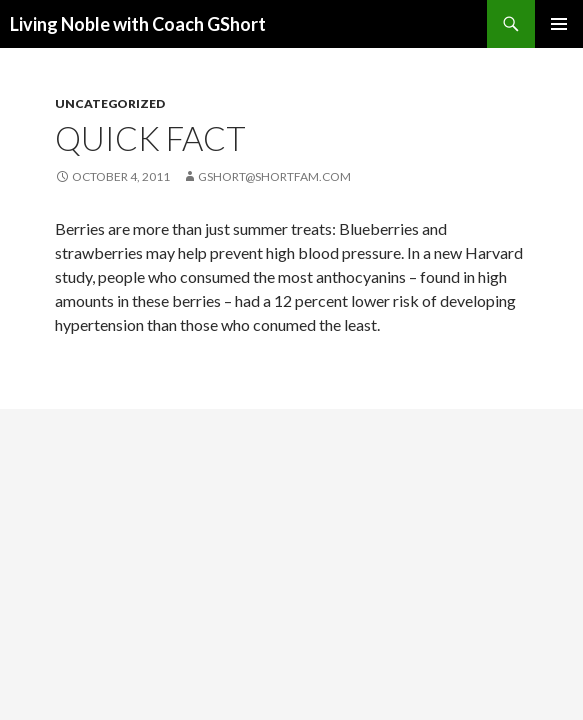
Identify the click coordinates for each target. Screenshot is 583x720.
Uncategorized (110, 103)
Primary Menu (559, 24)
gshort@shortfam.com (274, 176)
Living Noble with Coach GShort (138, 24)
